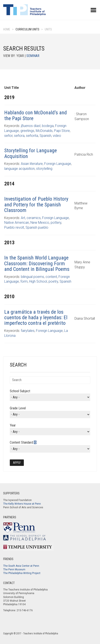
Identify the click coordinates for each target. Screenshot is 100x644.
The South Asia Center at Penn (21, 566)
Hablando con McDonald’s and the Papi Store (36, 115)
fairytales (28, 331)
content (51, 277)
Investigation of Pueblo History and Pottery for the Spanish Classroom (36, 205)
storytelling (44, 169)
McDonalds (44, 131)
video (57, 136)
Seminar (33, 56)
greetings (27, 131)
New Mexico (40, 223)
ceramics (34, 218)
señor (8, 136)
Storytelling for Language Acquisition (31, 153)
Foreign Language (58, 164)
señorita (32, 136)
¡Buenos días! (31, 126)
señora (19, 136)
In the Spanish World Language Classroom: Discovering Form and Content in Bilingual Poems (37, 263)
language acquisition (19, 169)
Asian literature (32, 164)
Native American (17, 223)
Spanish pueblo (37, 227)
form (24, 281)
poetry (53, 281)
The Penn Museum (14, 569)
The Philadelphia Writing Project (22, 573)
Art (23, 218)
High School (38, 281)
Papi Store (62, 131)
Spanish (45, 136)
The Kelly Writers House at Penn (22, 504)
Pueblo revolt (14, 227)
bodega (48, 126)
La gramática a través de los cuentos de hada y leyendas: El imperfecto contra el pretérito (36, 318)
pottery (56, 223)
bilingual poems (32, 277)
